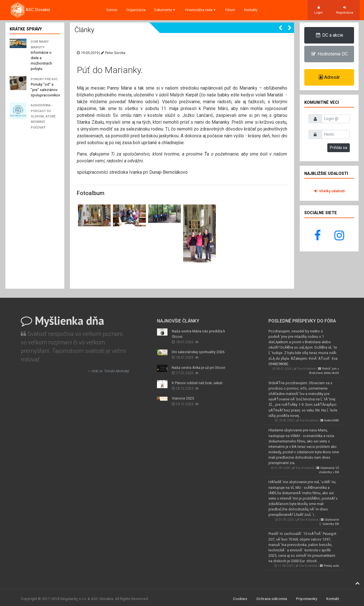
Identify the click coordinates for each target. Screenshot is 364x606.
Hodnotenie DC (329, 54)
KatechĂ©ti (330, 420)
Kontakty (251, 10)
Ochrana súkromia (272, 599)
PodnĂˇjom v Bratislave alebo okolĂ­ (324, 371)
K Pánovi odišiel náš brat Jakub (197, 383)
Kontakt (333, 599)
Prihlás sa (339, 148)
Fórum (230, 10)
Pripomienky (307, 599)
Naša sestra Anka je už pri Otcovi (198, 368)
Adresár (329, 77)
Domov (112, 10)
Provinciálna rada (201, 10)
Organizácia (136, 10)
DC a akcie (329, 35)
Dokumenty (165, 10)
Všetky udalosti (329, 191)
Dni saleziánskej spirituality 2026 (198, 352)
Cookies (240, 599)
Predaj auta (329, 566)
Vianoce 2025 (183, 398)
